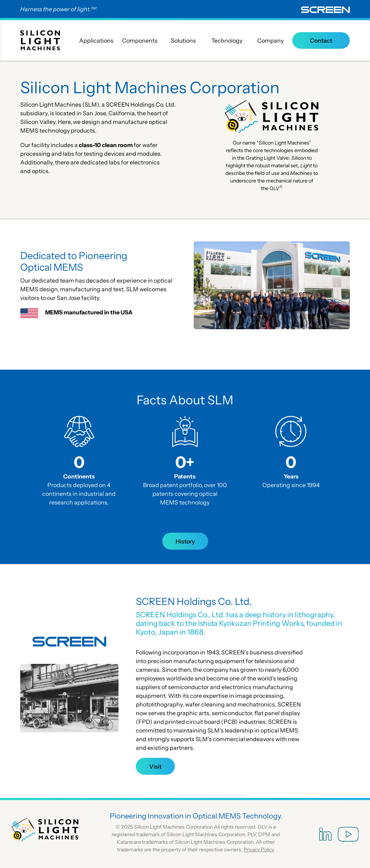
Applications (96, 40)
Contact (321, 40)
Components (140, 40)
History (185, 541)
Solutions (183, 40)
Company (270, 40)
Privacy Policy (259, 850)
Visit (155, 766)
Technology (227, 40)
